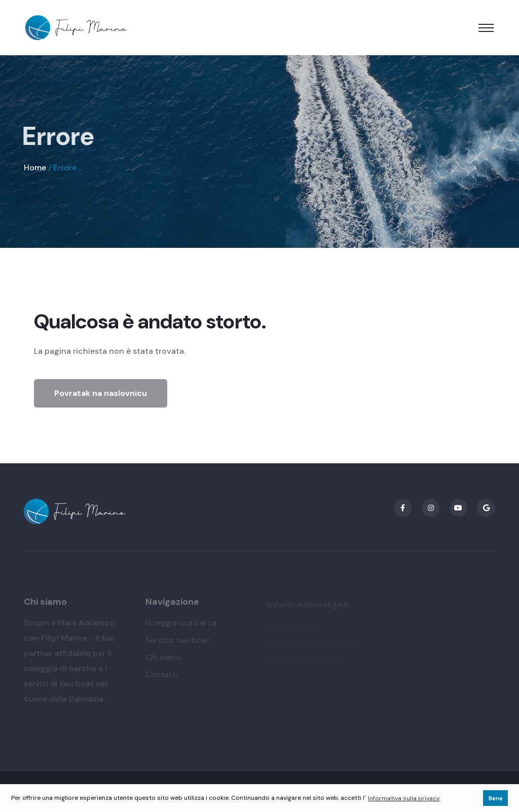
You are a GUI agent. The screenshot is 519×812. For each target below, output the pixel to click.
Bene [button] (496, 798)
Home (35, 168)
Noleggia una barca (181, 625)
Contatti (161, 676)
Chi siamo (163, 659)
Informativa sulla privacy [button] (404, 798)
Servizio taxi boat (178, 642)
